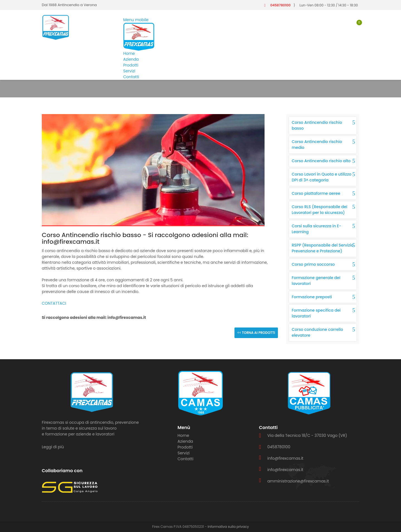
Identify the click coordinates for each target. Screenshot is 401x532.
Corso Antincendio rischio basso (317, 125)
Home (129, 53)
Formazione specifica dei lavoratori (316, 313)
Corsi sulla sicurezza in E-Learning (317, 229)
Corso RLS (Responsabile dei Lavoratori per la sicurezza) (320, 210)
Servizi (129, 71)
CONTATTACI (54, 303)
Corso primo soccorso (313, 264)
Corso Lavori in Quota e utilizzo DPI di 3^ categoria (322, 177)
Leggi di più (53, 447)
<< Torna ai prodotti (256, 333)
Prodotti (131, 65)
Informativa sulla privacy (228, 527)
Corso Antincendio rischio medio (317, 145)
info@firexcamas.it (285, 458)
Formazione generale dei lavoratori (316, 281)
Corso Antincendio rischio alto (321, 161)
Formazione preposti (312, 297)
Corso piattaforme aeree (316, 193)
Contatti (131, 77)
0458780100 (280, 5)
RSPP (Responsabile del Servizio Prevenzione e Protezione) (323, 248)
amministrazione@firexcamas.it (298, 481)
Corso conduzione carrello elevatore (317, 332)
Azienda (131, 59)
